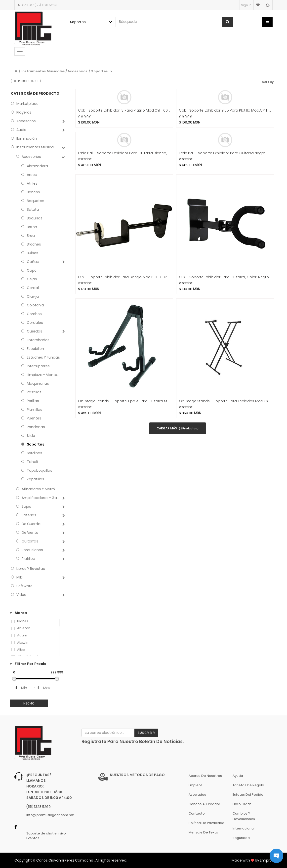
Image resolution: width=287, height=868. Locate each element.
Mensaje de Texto (203, 832)
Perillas (33, 401)
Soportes (100, 71)
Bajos (26, 506)
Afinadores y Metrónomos (40, 489)
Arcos (32, 175)
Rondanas (36, 427)
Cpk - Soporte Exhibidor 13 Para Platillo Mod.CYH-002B (124, 110)
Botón (32, 227)
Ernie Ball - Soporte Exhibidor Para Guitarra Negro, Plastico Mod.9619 (225, 153)
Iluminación (27, 138)
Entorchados (38, 340)
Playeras (24, 112)
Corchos (34, 314)
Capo (32, 270)
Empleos (196, 785)
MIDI (20, 577)
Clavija (33, 296)
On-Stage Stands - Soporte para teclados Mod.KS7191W (225, 401)
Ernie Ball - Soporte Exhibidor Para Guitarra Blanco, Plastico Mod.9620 (124, 153)
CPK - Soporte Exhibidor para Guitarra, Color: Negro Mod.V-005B (225, 277)
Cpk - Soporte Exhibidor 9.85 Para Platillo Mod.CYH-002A (225, 110)
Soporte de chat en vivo (46, 833)
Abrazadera (37, 166)
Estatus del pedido (248, 795)
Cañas (33, 262)
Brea (31, 236)
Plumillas (35, 410)
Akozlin (23, 643)
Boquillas (35, 218)
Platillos (28, 559)
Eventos (33, 838)
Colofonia (35, 305)
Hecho (29, 703)
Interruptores (38, 366)
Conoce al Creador (204, 804)
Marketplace (27, 104)
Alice (21, 650)
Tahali (32, 462)
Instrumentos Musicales (37, 147)
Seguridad (241, 838)
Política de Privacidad (206, 823)
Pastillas (34, 392)
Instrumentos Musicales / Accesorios (54, 71)
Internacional (244, 828)
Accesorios (26, 121)
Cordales (35, 323)
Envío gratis (242, 804)
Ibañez (23, 621)
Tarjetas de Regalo (248, 785)
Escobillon (35, 349)
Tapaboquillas (40, 470)
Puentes (34, 418)
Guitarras (30, 541)
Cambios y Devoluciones (244, 816)
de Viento (30, 533)
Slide (31, 436)
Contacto (197, 813)
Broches (34, 244)
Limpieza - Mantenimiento (43, 375)
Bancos (33, 192)
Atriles (32, 183)
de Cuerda (31, 524)
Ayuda (238, 776)
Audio (21, 130)
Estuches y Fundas (43, 357)
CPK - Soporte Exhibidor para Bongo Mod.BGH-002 (122, 277)
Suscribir (146, 733)
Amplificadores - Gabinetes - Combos (40, 498)
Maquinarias (38, 383)
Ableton (24, 628)
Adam (22, 635)
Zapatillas (36, 479)
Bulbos (33, 253)
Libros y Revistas (31, 569)
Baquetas (36, 201)
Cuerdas (35, 331)
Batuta (33, 209)
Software (24, 586)
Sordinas (35, 453)
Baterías (29, 515)
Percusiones (32, 550)
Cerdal (33, 288)
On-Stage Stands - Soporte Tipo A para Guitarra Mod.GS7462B (124, 401)
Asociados (197, 795)
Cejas (32, 279)
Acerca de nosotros (205, 776)
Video (21, 595)
